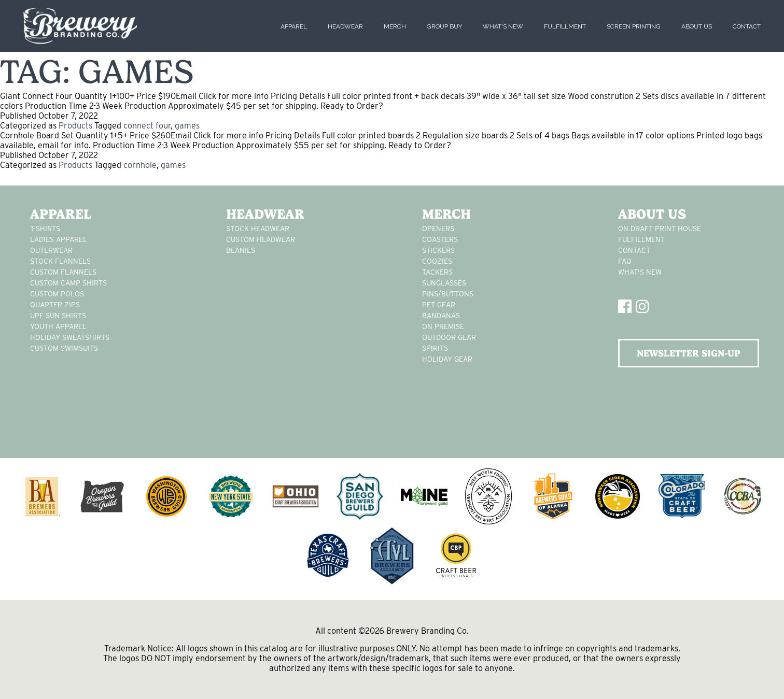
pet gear (439, 305)
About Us (697, 26)
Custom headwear (261, 239)
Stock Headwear (258, 229)
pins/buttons (448, 294)
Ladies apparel (59, 239)
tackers (437, 272)
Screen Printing (634, 26)
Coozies (437, 261)
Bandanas (441, 316)
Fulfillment (565, 26)
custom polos (57, 294)
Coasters (440, 239)
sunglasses (444, 283)
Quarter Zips (55, 305)
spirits (435, 348)
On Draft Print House (660, 229)
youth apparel (58, 326)
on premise (443, 326)
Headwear (345, 26)
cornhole (140, 165)
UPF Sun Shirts (58, 316)
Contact (747, 26)
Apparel (294, 26)
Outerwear (51, 250)
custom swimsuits (64, 348)
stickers (438, 250)
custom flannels (63, 272)
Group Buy (444, 26)
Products (75, 126)
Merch (395, 26)
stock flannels (60, 261)
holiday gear (447, 359)
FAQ (625, 261)
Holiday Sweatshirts (70, 337)
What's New (503, 26)
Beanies (241, 250)
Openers (438, 229)
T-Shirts (45, 229)
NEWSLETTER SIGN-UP (689, 353)
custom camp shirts (68, 283)
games (187, 126)
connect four (147, 126)
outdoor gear (449, 337)
